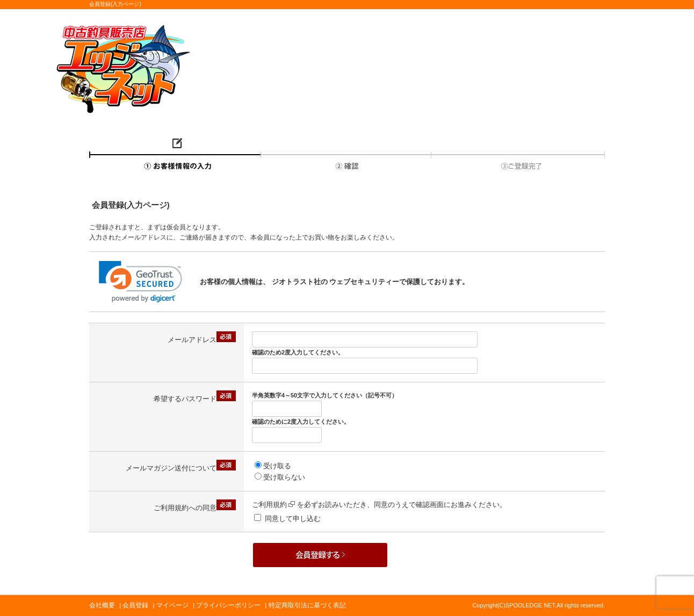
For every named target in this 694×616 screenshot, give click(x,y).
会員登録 (135, 605)
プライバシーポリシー (228, 605)
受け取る (277, 466)
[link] (140, 282)
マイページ (172, 605)
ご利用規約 (273, 505)
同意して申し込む (293, 519)
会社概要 (102, 605)
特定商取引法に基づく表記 (307, 605)
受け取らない (284, 477)
